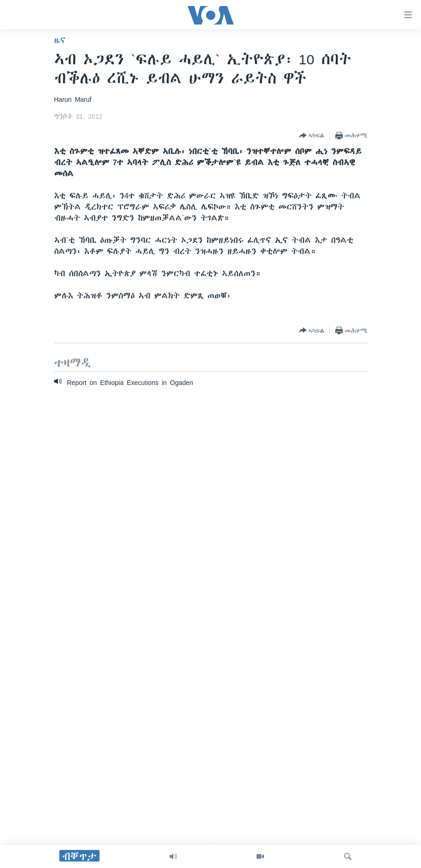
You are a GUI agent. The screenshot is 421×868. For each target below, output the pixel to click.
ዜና (60, 40)
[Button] (312, 136)
